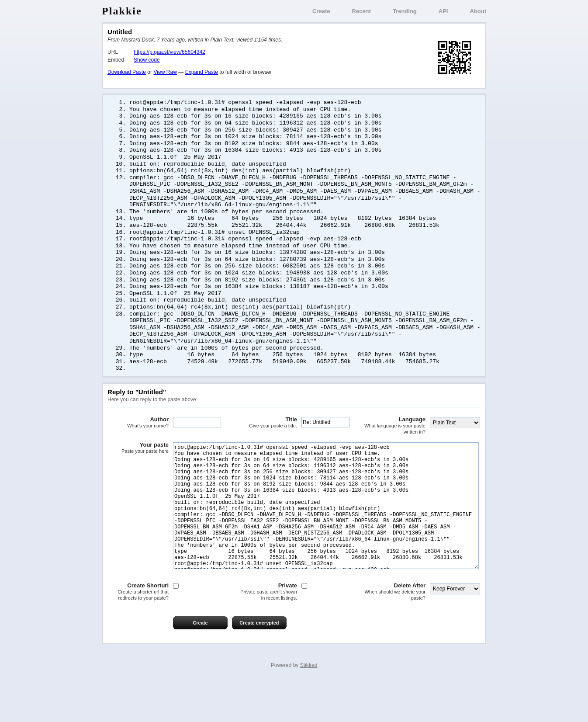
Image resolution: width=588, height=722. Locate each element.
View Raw (165, 72)
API (443, 11)
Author (138, 437)
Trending (405, 11)
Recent (361, 11)
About (478, 11)
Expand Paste (202, 72)
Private (266, 632)
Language (395, 439)
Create (321, 11)
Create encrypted (259, 663)
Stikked (309, 705)
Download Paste (127, 72)
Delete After (395, 632)
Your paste (138, 462)
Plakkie (122, 11)
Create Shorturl (138, 632)
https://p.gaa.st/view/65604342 (169, 52)
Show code (147, 60)
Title (266, 437)
